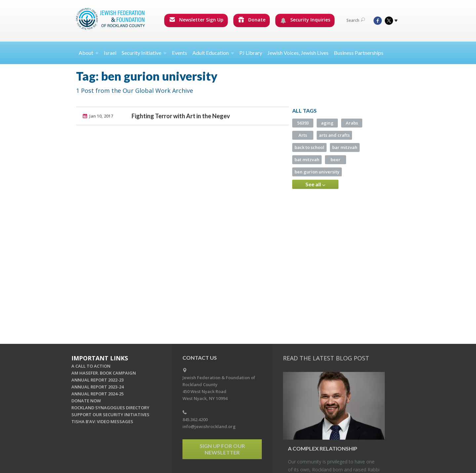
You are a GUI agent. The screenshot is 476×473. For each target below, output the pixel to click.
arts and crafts (334, 135)
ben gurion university (317, 172)
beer (336, 160)
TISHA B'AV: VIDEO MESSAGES (102, 421)
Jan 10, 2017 (101, 116)
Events (179, 53)
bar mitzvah (345, 147)
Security (144, 53)
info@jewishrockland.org (209, 426)
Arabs (352, 123)
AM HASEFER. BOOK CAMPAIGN (104, 373)
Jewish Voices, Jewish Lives (298, 53)
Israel (110, 53)
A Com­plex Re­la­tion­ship (323, 448)
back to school (309, 147)
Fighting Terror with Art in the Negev (181, 116)
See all (315, 184)
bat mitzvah (307, 160)
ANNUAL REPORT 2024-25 (98, 394)
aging (327, 123)
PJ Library (251, 53)
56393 (303, 123)
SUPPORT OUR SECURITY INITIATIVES (110, 415)
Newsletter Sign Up (196, 20)
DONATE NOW (86, 401)
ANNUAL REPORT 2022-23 (98, 380)
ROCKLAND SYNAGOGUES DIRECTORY (110, 408)
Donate (252, 20)
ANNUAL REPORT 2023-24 (98, 387)
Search (356, 20)
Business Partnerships (359, 53)
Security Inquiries (305, 20)
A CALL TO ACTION (91, 366)
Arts (303, 135)
